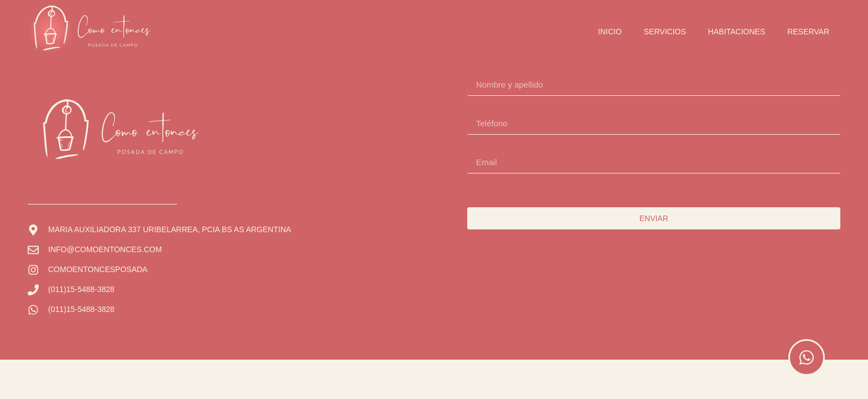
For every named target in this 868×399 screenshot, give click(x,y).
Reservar (808, 32)
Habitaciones (737, 32)
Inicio (610, 32)
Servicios (665, 32)
